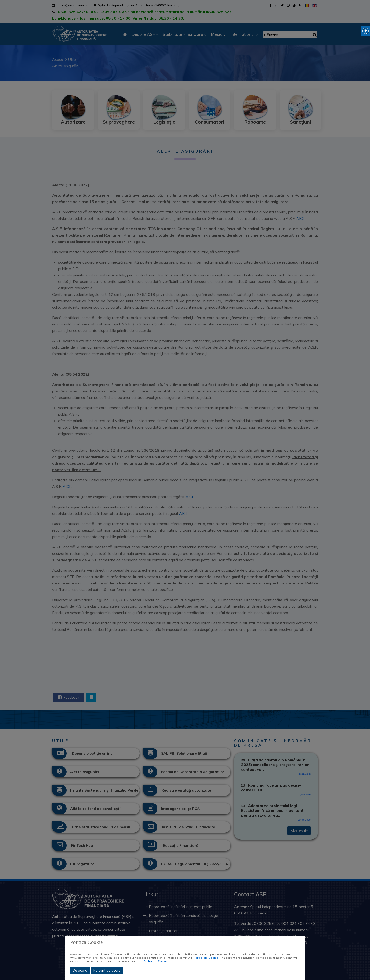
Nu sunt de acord (107, 970)
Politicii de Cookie (206, 958)
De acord (80, 970)
